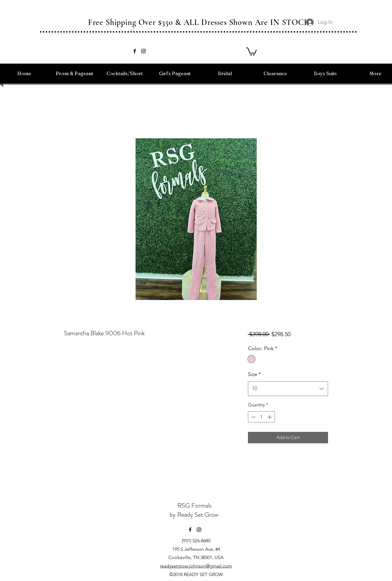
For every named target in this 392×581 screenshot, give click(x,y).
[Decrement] (253, 417)
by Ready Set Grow (195, 515)
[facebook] (135, 51)
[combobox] (288, 389)
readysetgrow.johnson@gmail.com (196, 566)
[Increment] (270, 417)
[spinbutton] (261, 417)
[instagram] (143, 51)
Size (254, 374)
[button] (251, 51)
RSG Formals (195, 505)
